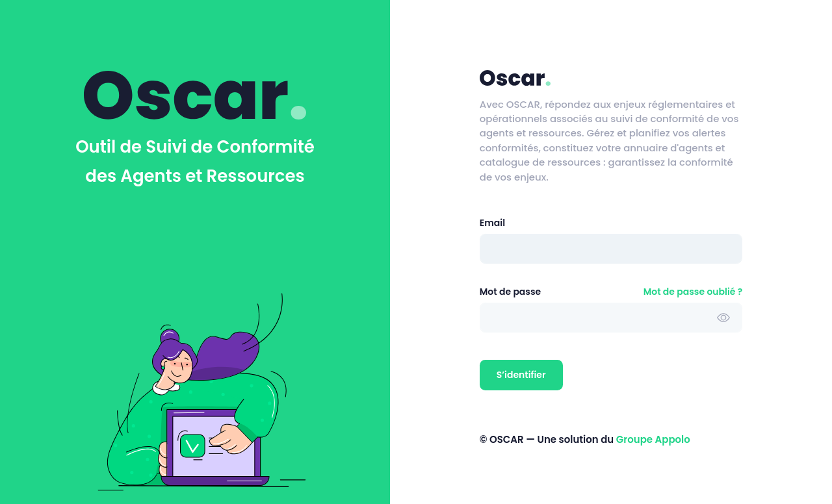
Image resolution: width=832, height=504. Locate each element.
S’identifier (521, 375)
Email (492, 223)
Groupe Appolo (653, 439)
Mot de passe (510, 292)
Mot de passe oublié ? (693, 292)
